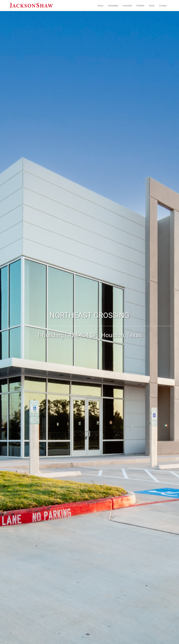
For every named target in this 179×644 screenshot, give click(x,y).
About (100, 6)
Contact (163, 6)
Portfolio (140, 6)
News (152, 6)
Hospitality (113, 6)
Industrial (127, 6)
